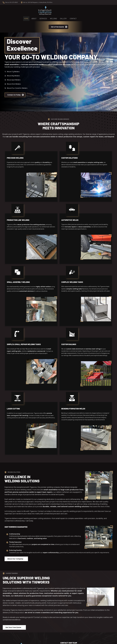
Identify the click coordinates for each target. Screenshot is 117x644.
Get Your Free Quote (13, 577)
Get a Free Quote (101, 10)
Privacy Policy (21, 641)
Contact (80, 11)
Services (50, 11)
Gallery (70, 11)
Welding (60, 11)
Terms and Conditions (9, 641)
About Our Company (15, 508)
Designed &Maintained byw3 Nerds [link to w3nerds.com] (108, 640)
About (40, 11)
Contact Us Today (14, 79)
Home (33, 11)
